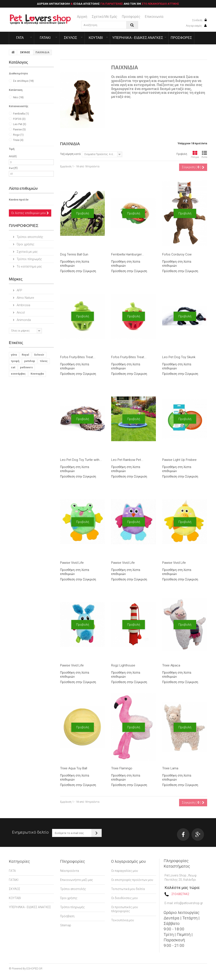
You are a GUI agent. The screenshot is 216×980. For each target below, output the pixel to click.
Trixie (18, 140)
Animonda (23, 320)
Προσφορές (131, 17)
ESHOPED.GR (34, 968)
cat (13, 367)
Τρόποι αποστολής (30, 237)
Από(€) (13, 156)
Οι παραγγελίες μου (125, 871)
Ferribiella (21, 114)
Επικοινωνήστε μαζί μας (77, 880)
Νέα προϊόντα (70, 871)
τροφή (15, 361)
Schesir (39, 355)
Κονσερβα (37, 374)
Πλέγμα (195, 155)
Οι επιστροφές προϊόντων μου (132, 880)
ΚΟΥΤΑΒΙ (96, 38)
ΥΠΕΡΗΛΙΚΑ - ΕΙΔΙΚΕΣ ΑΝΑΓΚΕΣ (138, 38)
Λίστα (204, 155)
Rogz (18, 135)
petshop (30, 361)
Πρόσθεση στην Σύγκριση (78, 271)
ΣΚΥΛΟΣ (71, 38)
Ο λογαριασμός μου (128, 861)
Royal (25, 355)
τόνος (44, 361)
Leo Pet (20, 124)
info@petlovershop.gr (188, 903)
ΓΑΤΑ (20, 38)
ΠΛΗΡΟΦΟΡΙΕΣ (24, 225)
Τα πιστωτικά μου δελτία (128, 889)
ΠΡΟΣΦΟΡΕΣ (181, 38)
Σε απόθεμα (23, 81)
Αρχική (82, 17)
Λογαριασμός (196, 26)
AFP (19, 290)
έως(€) (13, 168)
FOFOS (19, 119)
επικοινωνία (154, 17)
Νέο (18, 97)
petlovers (26, 367)
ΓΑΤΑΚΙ (45, 38)
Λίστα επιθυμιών (23, 188)
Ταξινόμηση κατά (70, 154)
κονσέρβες (18, 374)
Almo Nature (25, 298)
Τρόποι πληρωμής (29, 259)
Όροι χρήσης (25, 244)
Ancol (20, 313)
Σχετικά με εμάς (105, 17)
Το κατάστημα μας (29, 266)
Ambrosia (23, 305)
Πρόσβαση (67, 916)
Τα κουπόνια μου (123, 920)
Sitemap (66, 925)
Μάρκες (16, 279)
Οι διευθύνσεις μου (124, 898)
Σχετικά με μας (27, 252)
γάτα (14, 355)
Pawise (19, 129)
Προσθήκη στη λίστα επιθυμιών (75, 264)
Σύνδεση (199, 20)
